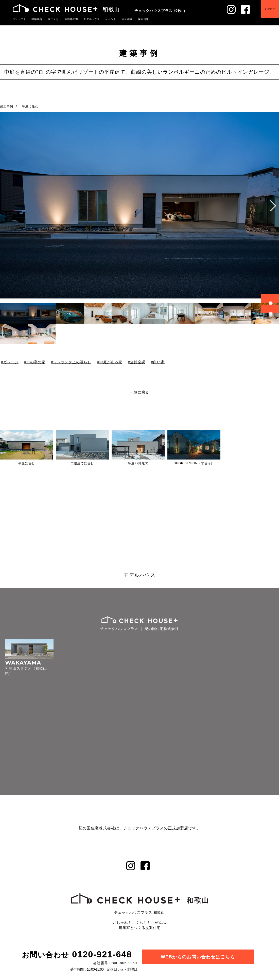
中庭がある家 (111, 362)
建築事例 (35, 19)
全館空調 (138, 362)
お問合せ (266, 13)
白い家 (159, 362)
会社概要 (120, 19)
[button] (273, 206)
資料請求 (271, 309)
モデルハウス (86, 19)
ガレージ (11, 362)
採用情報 (135, 19)
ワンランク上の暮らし (72, 362)
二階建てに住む (82, 463)
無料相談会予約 (271, 299)
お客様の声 (67, 19)
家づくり (51, 19)
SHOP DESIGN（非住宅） (194, 463)
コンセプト (19, 19)
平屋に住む (30, 106)
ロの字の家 (36, 362)
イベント (104, 19)
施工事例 (7, 106)
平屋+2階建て (138, 463)
